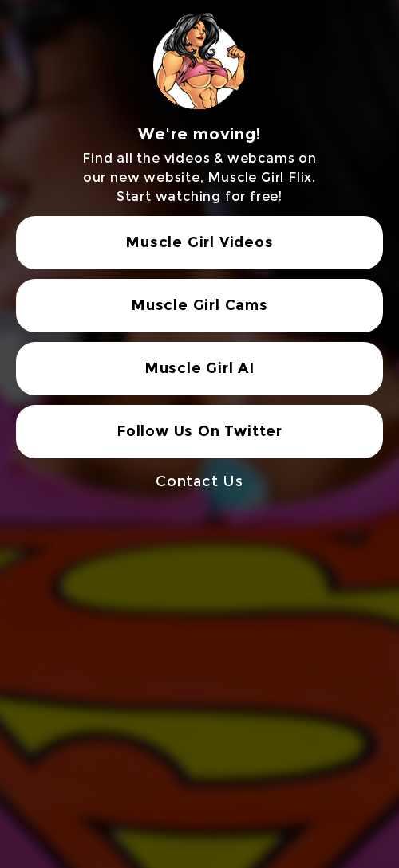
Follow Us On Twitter (199, 431)
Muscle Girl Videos (199, 242)
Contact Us (199, 481)
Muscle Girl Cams (199, 305)
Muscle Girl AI (199, 368)
